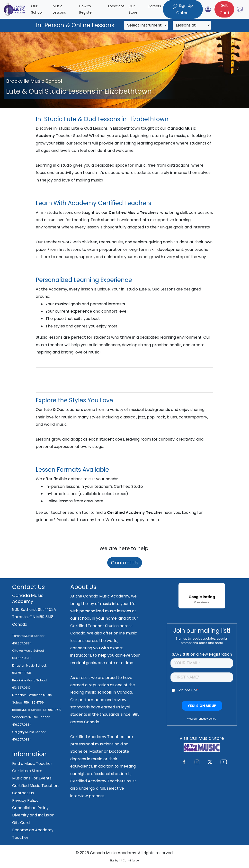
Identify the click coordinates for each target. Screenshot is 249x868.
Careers (154, 6)
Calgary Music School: (29, 732)
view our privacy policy (202, 719)
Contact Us (125, 563)
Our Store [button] (133, 9)
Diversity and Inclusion (33, 815)
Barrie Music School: (27, 710)
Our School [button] (37, 9)
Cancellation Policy (30, 808)
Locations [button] (116, 6)
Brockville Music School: (30, 680)
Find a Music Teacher (32, 764)
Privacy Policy (25, 800)
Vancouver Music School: (31, 717)
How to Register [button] (86, 9)
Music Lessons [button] (59, 9)
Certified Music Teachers (36, 786)
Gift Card (21, 823)
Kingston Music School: (29, 665)
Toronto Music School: (29, 636)
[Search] (146, 25)
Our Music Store (27, 771)
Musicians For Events (32, 778)
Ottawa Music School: (28, 651)
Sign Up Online (183, 9)
